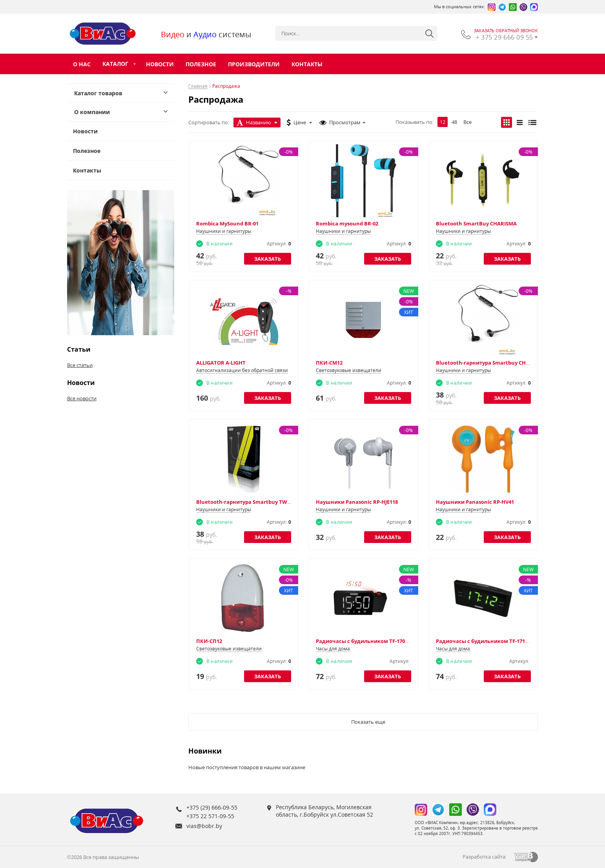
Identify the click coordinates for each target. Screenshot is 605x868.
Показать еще (368, 722)
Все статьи (80, 365)
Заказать (268, 259)
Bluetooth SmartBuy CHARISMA (476, 223)
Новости (160, 64)
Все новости (82, 398)
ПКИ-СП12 (209, 641)
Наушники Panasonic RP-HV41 (475, 502)
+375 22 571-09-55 (210, 816)
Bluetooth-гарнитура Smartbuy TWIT (244, 502)
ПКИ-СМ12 (329, 363)
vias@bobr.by (204, 826)
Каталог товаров (98, 93)
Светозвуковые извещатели (349, 370)
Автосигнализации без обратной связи (242, 370)
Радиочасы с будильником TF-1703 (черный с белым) (386, 641)
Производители (254, 64)
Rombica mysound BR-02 (347, 223)
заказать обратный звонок (506, 31)
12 (443, 122)
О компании (92, 112)
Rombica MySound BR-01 (227, 223)
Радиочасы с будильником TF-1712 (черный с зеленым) (509, 641)
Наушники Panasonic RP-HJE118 (357, 502)
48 (454, 122)
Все (467, 122)
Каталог (115, 64)
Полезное (201, 64)
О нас (82, 64)
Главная (198, 86)
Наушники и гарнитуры (224, 231)
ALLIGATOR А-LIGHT (221, 363)
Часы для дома (333, 649)
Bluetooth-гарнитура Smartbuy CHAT (484, 363)
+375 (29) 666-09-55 (212, 807)
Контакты (307, 64)
